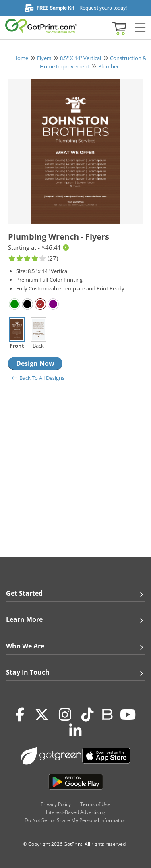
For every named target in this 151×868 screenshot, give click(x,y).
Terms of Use (95, 804)
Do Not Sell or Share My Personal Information (75, 820)
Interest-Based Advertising (76, 812)
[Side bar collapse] (140, 28)
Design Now (35, 363)
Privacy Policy (56, 804)
